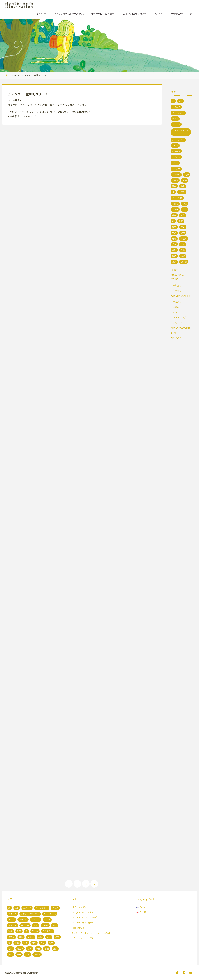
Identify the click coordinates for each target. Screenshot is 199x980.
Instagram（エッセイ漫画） (85, 917)
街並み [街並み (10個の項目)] (184, 239)
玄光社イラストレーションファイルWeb (91, 933)
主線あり (177, 285)
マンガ (176, 312)
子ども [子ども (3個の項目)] (182, 192)
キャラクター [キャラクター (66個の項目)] (178, 113)
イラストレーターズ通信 (83, 938)
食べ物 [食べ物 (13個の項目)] (184, 262)
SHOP (173, 333)
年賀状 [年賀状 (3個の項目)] (175, 209)
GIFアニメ (178, 323)
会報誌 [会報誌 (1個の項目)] (175, 180)
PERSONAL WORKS (180, 296)
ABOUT (174, 270)
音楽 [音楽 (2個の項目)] (174, 262)
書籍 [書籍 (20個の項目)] (181, 221)
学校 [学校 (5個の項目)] (185, 204)
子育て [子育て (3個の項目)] (175, 204)
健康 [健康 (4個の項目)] (185, 180)
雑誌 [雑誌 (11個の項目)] (174, 256)
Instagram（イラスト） (83, 912)
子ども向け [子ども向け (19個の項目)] (177, 198)
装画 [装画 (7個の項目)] (174, 244)
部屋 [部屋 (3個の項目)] (174, 250)
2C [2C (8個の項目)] (173, 101)
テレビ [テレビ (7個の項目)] (175, 146)
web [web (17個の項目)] (180, 101)
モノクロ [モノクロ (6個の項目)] (176, 175)
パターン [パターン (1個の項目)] (176, 151)
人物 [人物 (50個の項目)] (187, 175)
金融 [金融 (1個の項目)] (183, 250)
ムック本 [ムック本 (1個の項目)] (176, 169)
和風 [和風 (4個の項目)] (183, 186)
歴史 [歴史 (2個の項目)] (183, 227)
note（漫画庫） (79, 928)
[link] (191, 14)
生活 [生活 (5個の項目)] (174, 233)
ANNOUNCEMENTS (180, 328)
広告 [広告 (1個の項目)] (185, 209)
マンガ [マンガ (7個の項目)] (175, 163)
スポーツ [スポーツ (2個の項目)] (176, 124)
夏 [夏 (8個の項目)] (173, 192)
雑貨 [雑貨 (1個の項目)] (183, 256)
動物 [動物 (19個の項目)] (174, 186)
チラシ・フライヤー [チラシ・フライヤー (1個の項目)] (180, 132)
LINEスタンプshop (81, 907)
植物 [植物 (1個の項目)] (174, 227)
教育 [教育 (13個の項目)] (183, 215)
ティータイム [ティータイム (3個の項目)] (178, 140)
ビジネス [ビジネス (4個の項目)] (176, 157)
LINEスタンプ (179, 318)
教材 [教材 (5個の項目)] (174, 215)
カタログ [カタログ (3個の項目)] (176, 107)
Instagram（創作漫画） (83, 923)
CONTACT (176, 338)
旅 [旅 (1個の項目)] (173, 221)
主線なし (177, 291)
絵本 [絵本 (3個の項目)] (183, 233)
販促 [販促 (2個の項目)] (183, 244)
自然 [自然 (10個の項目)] (174, 239)
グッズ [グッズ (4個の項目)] (175, 119)
